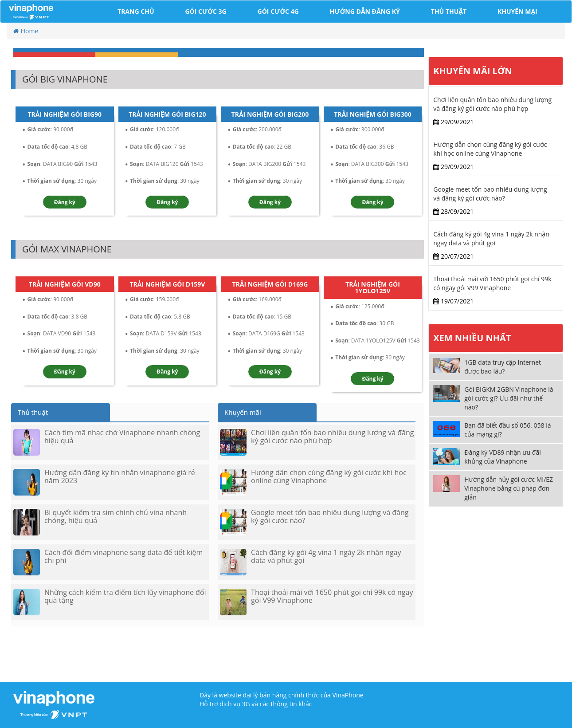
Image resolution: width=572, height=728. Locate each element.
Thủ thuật (33, 412)
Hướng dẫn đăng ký (365, 11)
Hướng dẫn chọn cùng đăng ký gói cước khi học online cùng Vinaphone (490, 149)
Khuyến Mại (517, 11)
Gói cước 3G (206, 11)
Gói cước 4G (278, 11)
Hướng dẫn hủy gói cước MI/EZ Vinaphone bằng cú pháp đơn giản (509, 488)
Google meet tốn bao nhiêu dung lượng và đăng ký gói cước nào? (490, 194)
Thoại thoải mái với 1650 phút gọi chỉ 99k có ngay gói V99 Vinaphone (492, 283)
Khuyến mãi (243, 412)
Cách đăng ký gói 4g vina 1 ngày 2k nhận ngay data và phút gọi (491, 238)
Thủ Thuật (449, 11)
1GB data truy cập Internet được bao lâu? (503, 367)
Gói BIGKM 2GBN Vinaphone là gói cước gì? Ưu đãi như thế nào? (509, 398)
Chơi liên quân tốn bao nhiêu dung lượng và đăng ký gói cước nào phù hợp (492, 104)
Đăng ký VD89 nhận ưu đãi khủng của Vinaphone (503, 457)
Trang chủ (136, 11)
